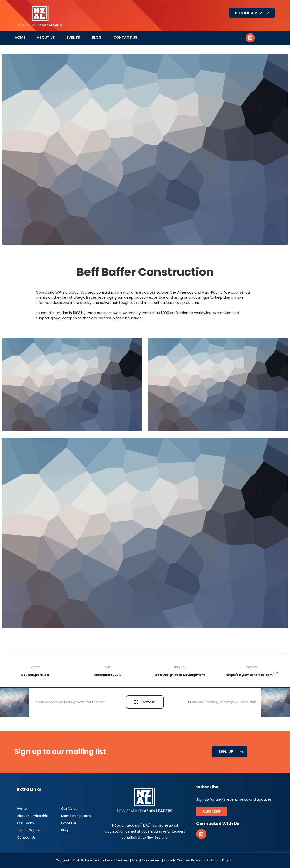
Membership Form (76, 816)
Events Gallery (28, 830)
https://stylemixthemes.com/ (250, 675)
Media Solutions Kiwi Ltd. (215, 860)
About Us (46, 37)
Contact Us (125, 37)
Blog (97, 37)
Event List (69, 823)
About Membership (32, 816)
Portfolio (145, 702)
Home (20, 37)
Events (73, 37)
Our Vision (69, 809)
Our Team (25, 823)
